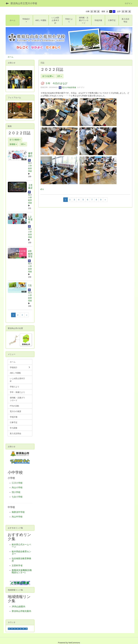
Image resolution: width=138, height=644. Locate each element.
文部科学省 (17, 566)
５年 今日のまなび (56, 84)
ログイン (129, 3)
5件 (23, 144)
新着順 (13, 144)
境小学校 (16, 492)
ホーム (11, 57)
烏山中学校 (17, 517)
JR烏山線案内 (18, 607)
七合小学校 (17, 497)
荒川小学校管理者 (68, 88)
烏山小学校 (17, 487)
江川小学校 (17, 483)
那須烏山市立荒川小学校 (24, 3)
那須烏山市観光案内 (21, 611)
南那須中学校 (18, 512)
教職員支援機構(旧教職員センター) (22, 571)
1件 (59, 76)
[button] (26, 20)
